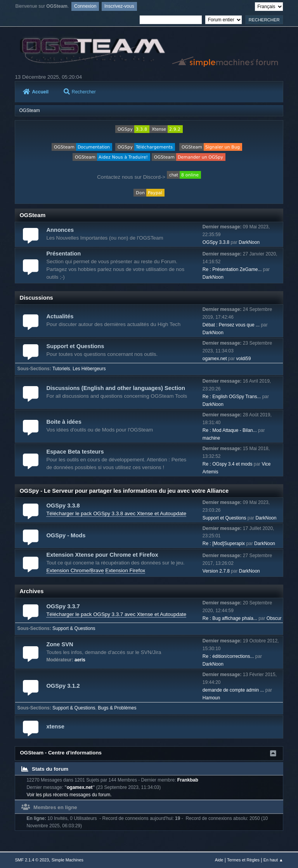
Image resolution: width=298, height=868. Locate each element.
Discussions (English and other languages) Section (116, 388)
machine (211, 438)
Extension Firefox (125, 570)
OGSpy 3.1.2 (63, 686)
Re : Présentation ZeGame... (232, 269)
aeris (80, 660)
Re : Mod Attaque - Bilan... (230, 430)
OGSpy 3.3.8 (216, 242)
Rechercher (80, 92)
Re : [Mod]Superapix (224, 544)
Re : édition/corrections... (228, 656)
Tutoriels (61, 369)
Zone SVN (60, 644)
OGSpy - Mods (66, 535)
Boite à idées (64, 422)
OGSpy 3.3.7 (63, 606)
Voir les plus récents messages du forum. (69, 795)
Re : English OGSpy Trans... (232, 397)
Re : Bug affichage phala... (230, 618)
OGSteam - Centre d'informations (61, 753)
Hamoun (211, 698)
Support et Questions (75, 346)
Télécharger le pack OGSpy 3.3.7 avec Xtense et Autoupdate (116, 614)
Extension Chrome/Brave (75, 570)
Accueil (36, 92)
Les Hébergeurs (89, 369)
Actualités (60, 316)
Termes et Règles (243, 860)
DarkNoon (249, 242)
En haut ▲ (273, 860)
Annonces (60, 230)
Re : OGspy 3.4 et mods (228, 464)
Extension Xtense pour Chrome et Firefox (102, 555)
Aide (219, 860)
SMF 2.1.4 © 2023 (32, 860)
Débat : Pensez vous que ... (231, 325)
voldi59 (243, 359)
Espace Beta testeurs (75, 452)
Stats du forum (45, 769)
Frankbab (188, 780)
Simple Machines (68, 860)
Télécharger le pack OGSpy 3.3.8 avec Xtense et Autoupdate (116, 513)
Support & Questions (74, 628)
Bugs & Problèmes (117, 708)
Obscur (274, 618)
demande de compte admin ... (233, 690)
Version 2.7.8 (216, 571)
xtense (55, 726)
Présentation (63, 254)
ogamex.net (215, 359)
